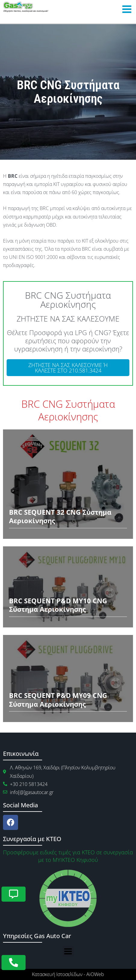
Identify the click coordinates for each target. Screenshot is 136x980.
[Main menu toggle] (127, 9)
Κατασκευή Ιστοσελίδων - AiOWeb (68, 974)
